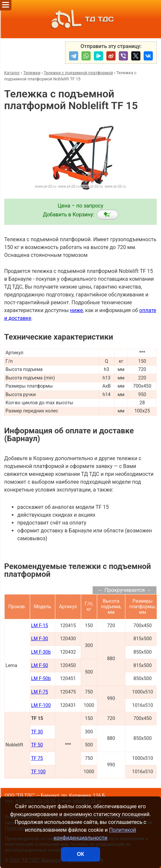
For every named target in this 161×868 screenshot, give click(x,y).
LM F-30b (41, 652)
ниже (76, 310)
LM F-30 (40, 639)
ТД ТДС (80, 19)
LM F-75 (40, 692)
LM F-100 (41, 705)
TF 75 (37, 758)
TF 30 (37, 732)
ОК (80, 854)
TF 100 (38, 772)
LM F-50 (40, 666)
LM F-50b (41, 679)
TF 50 (37, 745)
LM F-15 (40, 626)
